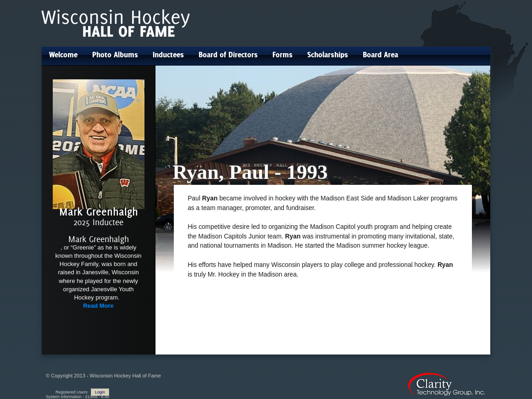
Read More (98, 306)
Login (100, 392)
